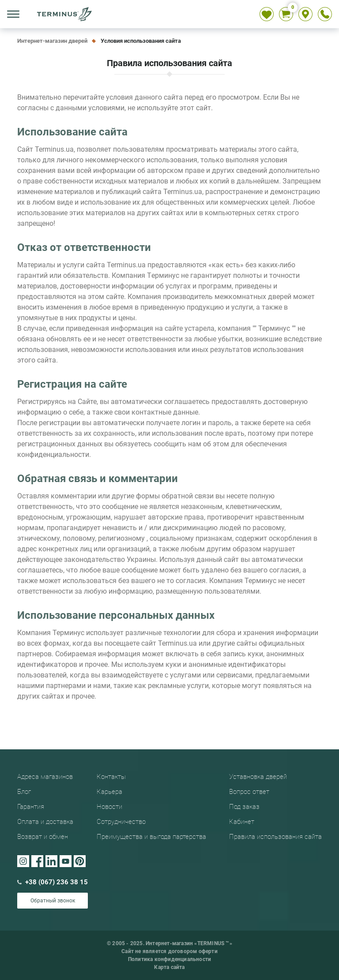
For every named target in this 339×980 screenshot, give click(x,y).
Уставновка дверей (258, 777)
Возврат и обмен (43, 837)
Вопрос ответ (249, 792)
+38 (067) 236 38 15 (53, 882)
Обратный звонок (53, 901)
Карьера (109, 792)
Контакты (111, 777)
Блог (24, 792)
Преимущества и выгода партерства (151, 837)
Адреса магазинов (45, 777)
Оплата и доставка (45, 822)
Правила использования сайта (275, 837)
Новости (109, 807)
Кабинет (242, 822)
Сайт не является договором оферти (169, 951)
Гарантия (31, 807)
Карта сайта (169, 967)
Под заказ (244, 807)
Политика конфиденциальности (169, 959)
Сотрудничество (121, 822)
